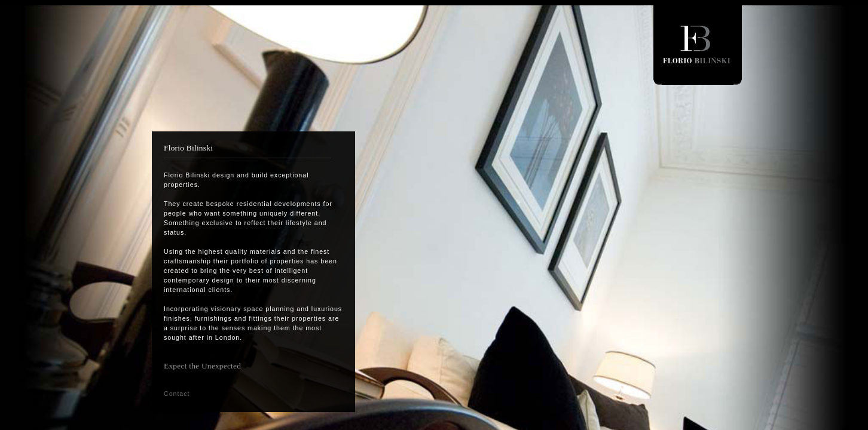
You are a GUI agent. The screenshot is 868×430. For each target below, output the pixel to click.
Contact (177, 394)
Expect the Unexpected (202, 366)
